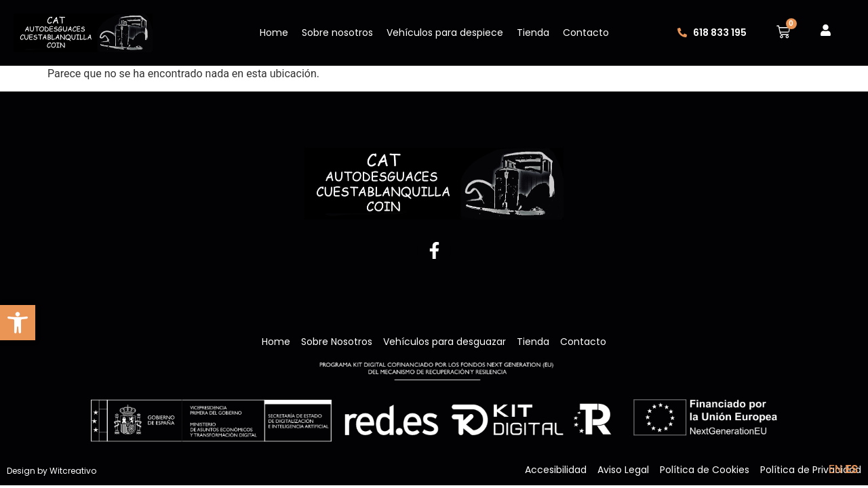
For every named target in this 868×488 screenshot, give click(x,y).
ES (851, 469)
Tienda (533, 33)
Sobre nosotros (337, 33)
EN (836, 469)
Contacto (586, 33)
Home (274, 33)
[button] (18, 323)
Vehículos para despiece (445, 33)
